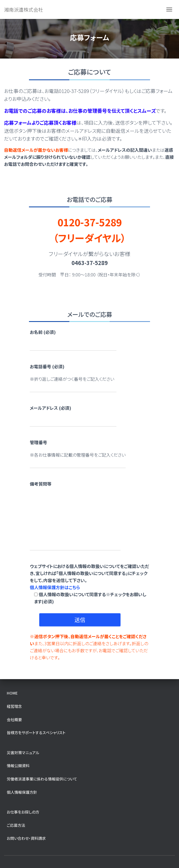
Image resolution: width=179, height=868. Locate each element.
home (12, 693)
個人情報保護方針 (22, 792)
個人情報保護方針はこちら (55, 587)
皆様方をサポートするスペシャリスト (36, 733)
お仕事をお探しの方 (23, 812)
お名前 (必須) (43, 332)
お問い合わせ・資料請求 (26, 838)
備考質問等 (41, 484)
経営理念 (14, 706)
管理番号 (38, 442)
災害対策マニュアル (23, 753)
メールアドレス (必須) (51, 408)
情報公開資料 (18, 766)
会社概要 (14, 719)
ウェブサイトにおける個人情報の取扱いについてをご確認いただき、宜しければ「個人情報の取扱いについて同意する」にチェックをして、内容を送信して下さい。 (90, 584)
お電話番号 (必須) (47, 366)
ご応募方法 (16, 825)
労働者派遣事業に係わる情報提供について (42, 779)
